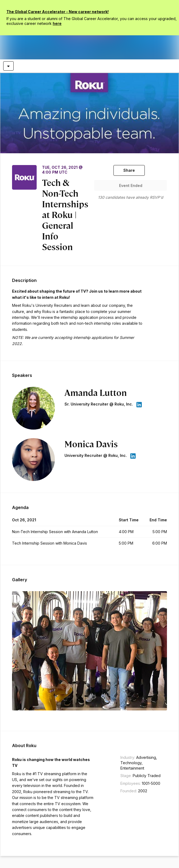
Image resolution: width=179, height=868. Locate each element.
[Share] (129, 170)
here (57, 23)
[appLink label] (139, 405)
